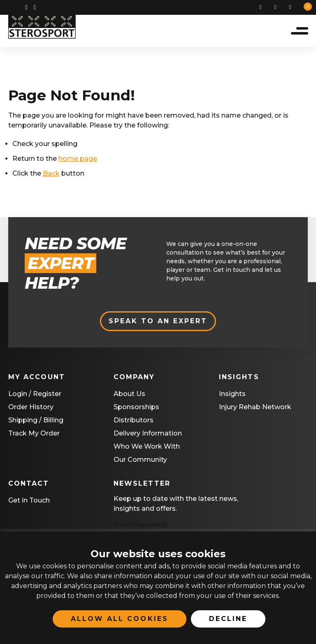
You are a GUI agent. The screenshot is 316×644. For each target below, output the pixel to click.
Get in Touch (29, 502)
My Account (279, 7)
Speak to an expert (158, 322)
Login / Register (35, 395)
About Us (129, 395)
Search (264, 7)
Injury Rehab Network (255, 408)
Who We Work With (147, 448)
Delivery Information (148, 434)
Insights (232, 395)
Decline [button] (228, 619)
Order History (31, 408)
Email (141, 526)
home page (78, 161)
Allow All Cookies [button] (120, 619)
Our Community (140, 461)
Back (51, 175)
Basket (293, 7)
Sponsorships (136, 408)
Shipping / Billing (36, 421)
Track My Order (34, 434)
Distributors (134, 421)
